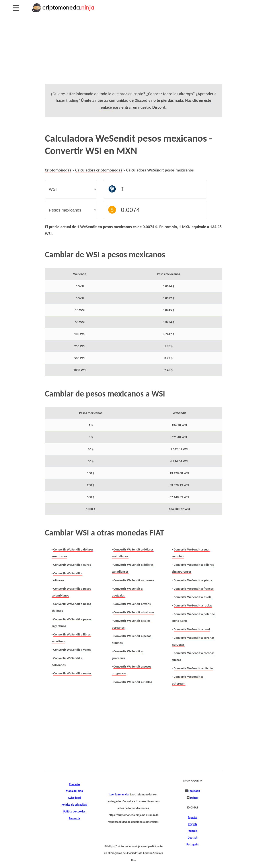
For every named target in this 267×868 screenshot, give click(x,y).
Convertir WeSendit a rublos (133, 682)
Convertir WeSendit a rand (192, 629)
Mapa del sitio (74, 791)
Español (193, 817)
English (193, 824)
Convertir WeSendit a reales (72, 673)
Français (193, 831)
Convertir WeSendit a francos (194, 589)
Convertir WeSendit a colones (134, 580)
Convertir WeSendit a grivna (193, 580)
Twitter (194, 798)
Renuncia (74, 818)
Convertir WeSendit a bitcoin (193, 668)
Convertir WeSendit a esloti (192, 597)
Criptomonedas (58, 170)
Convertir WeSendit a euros (72, 565)
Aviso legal (74, 798)
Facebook (194, 791)
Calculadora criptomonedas (99, 170)
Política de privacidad (74, 805)
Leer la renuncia (119, 795)
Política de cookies (74, 812)
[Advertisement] (133, 53)
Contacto (75, 784)
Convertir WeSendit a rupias (193, 605)
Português (193, 845)
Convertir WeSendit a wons (132, 604)
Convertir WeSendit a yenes (72, 650)
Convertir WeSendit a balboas (134, 612)
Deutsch (193, 838)
